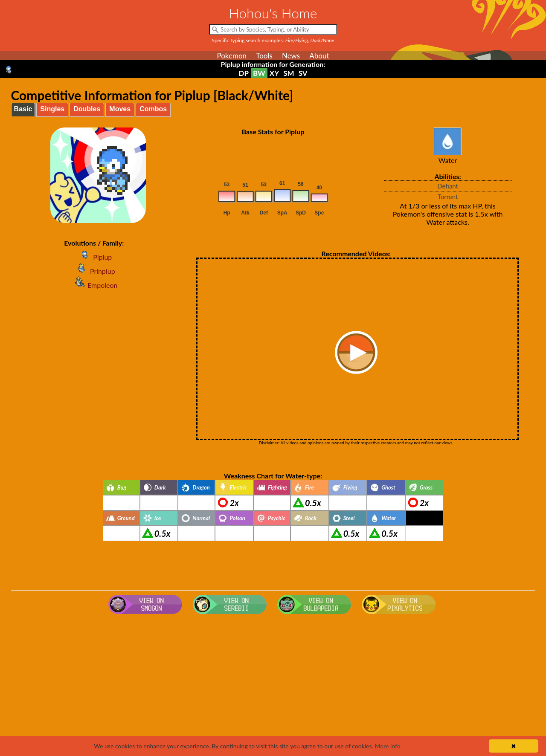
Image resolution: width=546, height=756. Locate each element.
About (319, 56)
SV (303, 73)
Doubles (87, 109)
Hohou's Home (273, 13)
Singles (52, 109)
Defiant (448, 186)
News (291, 56)
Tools (264, 56)
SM (289, 73)
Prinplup (94, 271)
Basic (23, 109)
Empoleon (94, 285)
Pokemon (232, 56)
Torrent (448, 197)
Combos (153, 109)
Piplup (94, 257)
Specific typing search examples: (273, 40)
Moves (120, 109)
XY (274, 73)
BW (259, 73)
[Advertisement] (273, 686)
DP (243, 73)
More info (387, 746)
